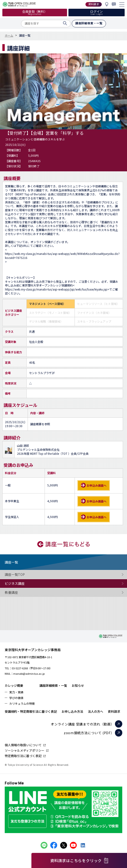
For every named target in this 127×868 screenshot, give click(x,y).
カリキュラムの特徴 (22, 703)
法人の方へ (95, 711)
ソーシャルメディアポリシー (25, 750)
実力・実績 (16, 692)
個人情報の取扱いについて (23, 745)
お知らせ (78, 685)
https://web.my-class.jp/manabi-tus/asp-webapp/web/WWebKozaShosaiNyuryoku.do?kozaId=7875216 (62, 256)
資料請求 (114, 711)
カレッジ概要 (14, 685)
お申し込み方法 (72, 711)
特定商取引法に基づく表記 (23, 756)
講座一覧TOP (24, 575)
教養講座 (24, 592)
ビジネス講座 (24, 584)
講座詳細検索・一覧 (53, 685)
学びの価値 (16, 698)
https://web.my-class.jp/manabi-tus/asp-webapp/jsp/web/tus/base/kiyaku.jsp (56, 289)
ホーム (9, 35)
